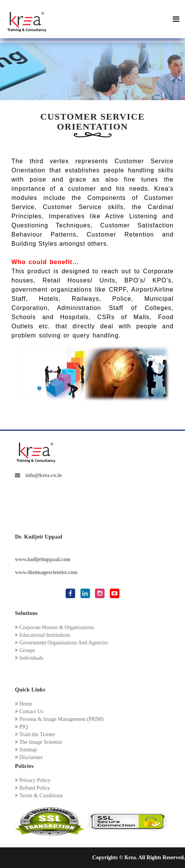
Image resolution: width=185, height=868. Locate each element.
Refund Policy (32, 788)
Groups (25, 650)
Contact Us (29, 711)
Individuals (29, 658)
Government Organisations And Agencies (61, 643)
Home (24, 704)
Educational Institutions (43, 635)
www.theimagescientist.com (46, 572)
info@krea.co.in (38, 475)
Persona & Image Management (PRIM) (59, 719)
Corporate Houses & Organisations (55, 627)
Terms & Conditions (39, 796)
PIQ (21, 727)
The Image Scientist (38, 742)
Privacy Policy (33, 780)
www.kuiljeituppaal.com (43, 559)
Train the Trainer (35, 734)
